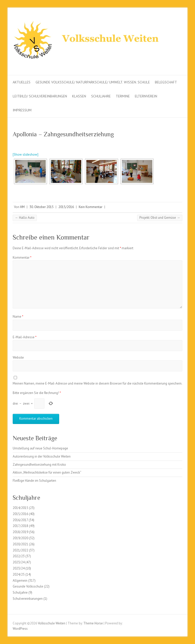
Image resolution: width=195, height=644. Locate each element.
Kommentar (22, 258)
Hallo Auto (25, 218)
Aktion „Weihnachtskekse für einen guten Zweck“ (47, 472)
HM (22, 207)
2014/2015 (20, 508)
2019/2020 (20, 538)
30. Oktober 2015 (42, 207)
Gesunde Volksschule (28, 586)
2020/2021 (20, 544)
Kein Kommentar (91, 207)
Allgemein (20, 581)
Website (18, 357)
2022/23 (19, 556)
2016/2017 (20, 520)
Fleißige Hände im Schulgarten (34, 481)
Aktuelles (22, 82)
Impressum (22, 110)
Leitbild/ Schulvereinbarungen (40, 96)
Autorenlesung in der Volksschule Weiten (42, 456)
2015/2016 (66, 207)
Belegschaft (166, 82)
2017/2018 (20, 526)
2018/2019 (20, 532)
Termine (123, 96)
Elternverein (146, 96)
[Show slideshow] (26, 155)
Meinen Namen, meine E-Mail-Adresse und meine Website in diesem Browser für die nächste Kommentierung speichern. (97, 383)
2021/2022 (20, 550)
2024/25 (19, 574)
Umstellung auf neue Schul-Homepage (40, 448)
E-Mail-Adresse (25, 337)
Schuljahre (101, 96)
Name (18, 317)
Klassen (79, 96)
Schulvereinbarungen (28, 599)
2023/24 (19, 562)
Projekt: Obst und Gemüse (160, 218)
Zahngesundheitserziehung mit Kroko (39, 465)
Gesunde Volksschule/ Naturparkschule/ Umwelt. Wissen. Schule (93, 82)
